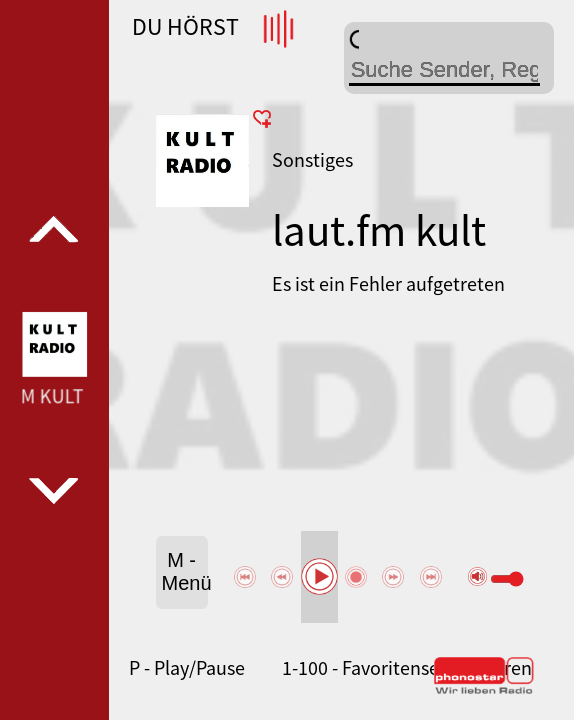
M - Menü (185, 571)
